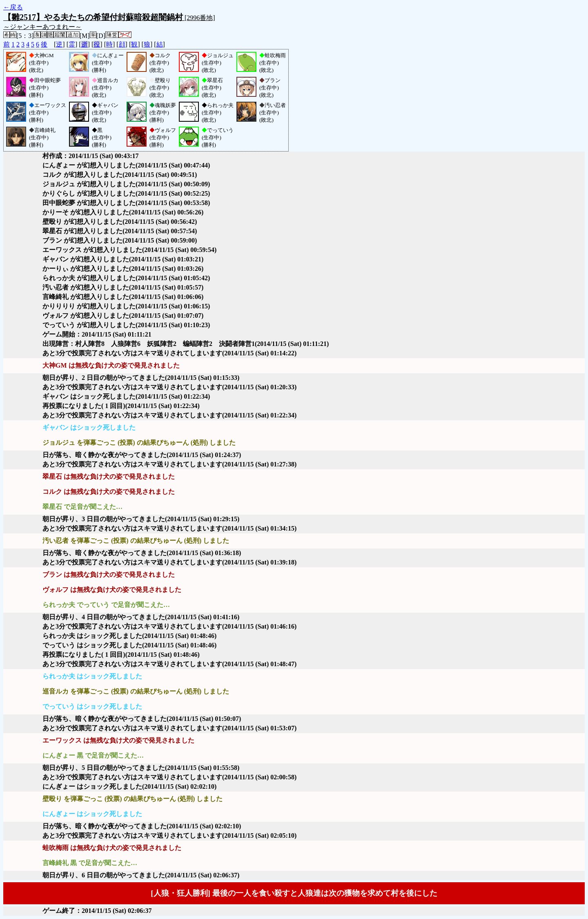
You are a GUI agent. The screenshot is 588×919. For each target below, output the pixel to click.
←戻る (13, 7)
